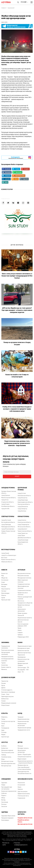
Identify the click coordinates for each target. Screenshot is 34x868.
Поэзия (3, 683)
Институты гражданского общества (25, 602)
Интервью (4, 585)
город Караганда (23, 500)
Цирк (3, 730)
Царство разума (23, 792)
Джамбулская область (24, 538)
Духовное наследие (8, 678)
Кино (3, 726)
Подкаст (4, 796)
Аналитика (5, 665)
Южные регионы (23, 517)
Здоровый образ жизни (8, 816)
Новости (4, 570)
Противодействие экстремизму (7, 788)
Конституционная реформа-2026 (23, 625)
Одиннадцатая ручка (7, 697)
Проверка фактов (23, 765)
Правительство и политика (23, 594)
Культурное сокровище (8, 692)
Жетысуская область (24, 527)
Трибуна (20, 635)
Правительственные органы (24, 606)
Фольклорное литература (22, 751)
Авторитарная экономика (6, 653)
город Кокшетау (22, 498)
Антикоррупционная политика (7, 660)
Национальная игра (23, 719)
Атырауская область (8, 502)
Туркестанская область (25, 531)
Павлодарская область (8, 527)
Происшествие (6, 600)
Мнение (4, 587)
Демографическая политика (23, 587)
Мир (3, 576)
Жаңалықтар (11, 8)
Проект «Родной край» (24, 755)
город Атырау (5, 504)
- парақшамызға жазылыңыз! (15, 158)
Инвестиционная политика (23, 581)
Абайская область (7, 562)
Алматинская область (24, 522)
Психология (21, 783)
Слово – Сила (5, 694)
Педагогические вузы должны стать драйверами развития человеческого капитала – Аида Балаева (17, 443)
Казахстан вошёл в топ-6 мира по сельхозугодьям (17, 376)
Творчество (5, 681)
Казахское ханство (23, 651)
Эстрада (4, 733)
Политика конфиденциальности (21, 844)
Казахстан (4, 574)
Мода (3, 759)
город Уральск (6, 496)
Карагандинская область (25, 502)
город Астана (22, 493)
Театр (3, 724)
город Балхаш (22, 511)
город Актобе (5, 509)
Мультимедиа (5, 593)
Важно (20, 643)
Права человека (22, 613)
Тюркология (21, 655)
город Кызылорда (23, 540)
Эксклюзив (5, 802)
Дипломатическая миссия (23, 621)
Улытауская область (24, 504)
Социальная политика (24, 591)
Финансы (4, 670)
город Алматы (22, 520)
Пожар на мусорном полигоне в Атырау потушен (17, 344)
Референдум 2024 (23, 637)
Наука (19, 787)
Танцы (3, 719)
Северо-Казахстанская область (8, 532)
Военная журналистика (8, 764)
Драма (3, 688)
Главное (20, 633)
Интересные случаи (7, 761)
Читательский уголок (8, 753)
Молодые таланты (23, 748)
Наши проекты (6, 589)
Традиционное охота (24, 730)
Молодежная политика (24, 578)
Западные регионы (8, 488)
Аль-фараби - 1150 (23, 670)
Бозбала (4, 746)
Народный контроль (7, 657)
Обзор (3, 798)
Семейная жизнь (6, 757)
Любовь (4, 755)
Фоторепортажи (6, 766)
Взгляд (3, 800)
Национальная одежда (24, 728)
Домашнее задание (7, 750)
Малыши (20, 746)
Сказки (3, 701)
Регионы (4, 804)
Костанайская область (8, 522)
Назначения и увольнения (22, 610)
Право (19, 628)
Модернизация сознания (9, 703)
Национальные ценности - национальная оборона (25, 762)
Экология (4, 807)
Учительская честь (23, 796)
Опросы (4, 596)
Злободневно (6, 779)
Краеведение (22, 657)
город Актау (5, 500)
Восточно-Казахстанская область (8, 559)
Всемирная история (24, 648)
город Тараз (21, 536)
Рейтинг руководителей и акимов (25, 598)
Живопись (4, 717)
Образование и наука (25, 779)
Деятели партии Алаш (24, 653)
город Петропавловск (8, 529)
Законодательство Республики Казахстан (24, 773)
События (4, 793)
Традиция (20, 717)
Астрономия (21, 785)
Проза (3, 686)
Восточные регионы (8, 550)
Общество (4, 578)
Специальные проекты (24, 757)
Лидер (3, 785)
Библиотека (5, 699)
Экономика (5, 643)
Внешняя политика (23, 576)
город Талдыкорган (23, 525)
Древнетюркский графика (23, 664)
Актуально (21, 570)
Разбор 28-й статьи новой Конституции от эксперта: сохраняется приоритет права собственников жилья (17, 409)
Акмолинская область (24, 496)
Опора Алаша (5, 705)
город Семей (5, 553)
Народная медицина (7, 818)
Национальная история (25, 646)
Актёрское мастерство (8, 722)
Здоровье (4, 783)
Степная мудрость (7, 690)
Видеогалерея (22, 759)
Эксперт (4, 591)
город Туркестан (23, 533)
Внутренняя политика (24, 574)
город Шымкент (22, 529)
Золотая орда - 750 (23, 668)
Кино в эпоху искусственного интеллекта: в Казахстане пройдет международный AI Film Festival (17, 276)
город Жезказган (23, 507)
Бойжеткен (5, 748)
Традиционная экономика (6, 647)
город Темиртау (22, 509)
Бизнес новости (6, 667)
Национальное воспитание (22, 725)
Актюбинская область (8, 506)
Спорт (3, 582)
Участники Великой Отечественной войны (24, 768)
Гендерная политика (24, 584)
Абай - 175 (21, 672)
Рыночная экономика (8, 650)
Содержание (21, 798)
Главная (4, 8)
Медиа (3, 735)
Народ (20, 630)
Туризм (3, 663)
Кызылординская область (23, 543)
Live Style (5, 742)
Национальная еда (23, 722)
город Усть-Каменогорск (9, 556)
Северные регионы (8, 517)
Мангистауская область (9, 498)
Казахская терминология (9, 791)
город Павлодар (6, 525)
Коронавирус (5, 820)
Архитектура (5, 737)
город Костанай (6, 520)
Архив (3, 598)
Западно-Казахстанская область (9, 492)
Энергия (20, 789)
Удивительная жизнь (24, 794)
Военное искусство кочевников (23, 660)
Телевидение (5, 728)
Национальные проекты (25, 618)
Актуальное (5, 580)
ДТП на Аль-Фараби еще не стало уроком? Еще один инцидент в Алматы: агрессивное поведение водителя (17, 310)
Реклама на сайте (6, 844)
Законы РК (21, 616)
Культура (5, 713)
